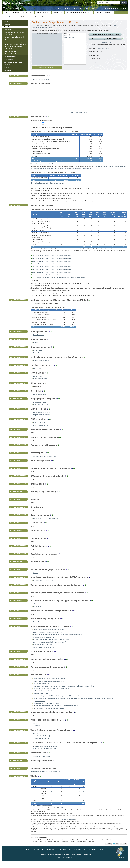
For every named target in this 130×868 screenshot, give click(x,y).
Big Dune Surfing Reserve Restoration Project (50, 687)
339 (83, 807)
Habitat (34, 177)
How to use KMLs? (107, 42)
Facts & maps (28, 12)
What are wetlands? (43, 12)
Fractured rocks (38, 612)
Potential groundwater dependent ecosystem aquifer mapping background (15, 46)
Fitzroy (36, 348)
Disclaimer (36, 857)
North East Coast (39, 341)
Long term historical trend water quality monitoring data (51, 645)
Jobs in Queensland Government (77, 857)
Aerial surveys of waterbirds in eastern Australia (49, 636)
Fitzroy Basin (38, 628)
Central (36, 579)
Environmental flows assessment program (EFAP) (49, 638)
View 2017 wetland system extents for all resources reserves (52, 266)
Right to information (52, 857)
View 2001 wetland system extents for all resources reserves (52, 277)
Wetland (72, 826)
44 (61, 810)
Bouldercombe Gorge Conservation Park (46, 524)
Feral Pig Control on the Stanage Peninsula (49, 697)
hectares (46, 123)
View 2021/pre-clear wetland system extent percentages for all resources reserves (58, 282)
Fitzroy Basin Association (41, 366)
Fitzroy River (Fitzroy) (42, 744)
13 (52, 795)
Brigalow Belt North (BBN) (42, 418)
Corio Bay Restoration (42, 689)
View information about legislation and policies (45, 778)
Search (124, 2)
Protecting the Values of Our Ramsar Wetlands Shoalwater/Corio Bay (57, 712)
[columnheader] (44, 315)
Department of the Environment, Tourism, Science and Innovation (91, 8)
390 (51, 810)
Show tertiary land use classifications (44, 308)
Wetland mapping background (14, 37)
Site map (77, 2)
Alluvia (35, 610)
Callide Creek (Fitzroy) (43, 742)
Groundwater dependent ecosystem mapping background (15, 41)
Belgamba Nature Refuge (42, 571)
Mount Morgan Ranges (41, 410)
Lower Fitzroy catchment (41, 79)
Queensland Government (65, 865)
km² (44, 125)
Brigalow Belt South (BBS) (42, 421)
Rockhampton (38, 374)
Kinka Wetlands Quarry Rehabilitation (47, 709)
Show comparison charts (79, 112)
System (34, 135)
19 (84, 795)
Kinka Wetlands (40, 707)
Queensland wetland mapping (43, 650)
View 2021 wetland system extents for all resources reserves (52, 260)
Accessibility (63, 857)
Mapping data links (11, 54)
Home (7, 12)
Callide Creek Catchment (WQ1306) (46, 752)
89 (52, 793)
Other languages (92, 857)
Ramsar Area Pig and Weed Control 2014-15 (49, 714)
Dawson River (38, 356)
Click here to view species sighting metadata (41, 813)
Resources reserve (103, 50)
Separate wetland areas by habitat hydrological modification (52, 128)
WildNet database (62, 815)
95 (84, 793)
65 (52, 798)
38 (61, 807)
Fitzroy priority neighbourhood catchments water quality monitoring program (58, 640)
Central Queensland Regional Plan (45, 462)
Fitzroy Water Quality (42, 699)
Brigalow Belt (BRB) (40, 400)
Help (91, 2)
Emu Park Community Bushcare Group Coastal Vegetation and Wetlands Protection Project (64, 692)
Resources (109, 12)
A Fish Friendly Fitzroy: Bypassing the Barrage (50, 684)
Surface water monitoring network (44, 653)
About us (16, 12)
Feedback (101, 857)
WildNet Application (62, 826)
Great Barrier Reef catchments (43, 586)
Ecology (98, 12)
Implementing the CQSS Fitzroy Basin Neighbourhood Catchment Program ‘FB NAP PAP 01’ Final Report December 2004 (74, 704)
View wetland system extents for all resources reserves (48, 165)
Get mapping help (11, 51)
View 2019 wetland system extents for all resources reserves (52, 263)
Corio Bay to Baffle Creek (43, 762)
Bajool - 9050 (67, 36)
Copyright (29, 857)
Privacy (43, 857)
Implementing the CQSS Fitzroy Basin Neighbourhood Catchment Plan (58, 702)
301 (51, 807)
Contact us (85, 2)
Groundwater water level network (44, 643)
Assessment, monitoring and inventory (79, 12)
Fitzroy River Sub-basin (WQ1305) (46, 754)
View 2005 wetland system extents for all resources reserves (52, 274)
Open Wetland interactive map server (105, 35)
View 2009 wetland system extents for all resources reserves (52, 271)
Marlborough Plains (40, 408)
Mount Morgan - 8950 (69, 37)
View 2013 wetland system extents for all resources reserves (52, 268)
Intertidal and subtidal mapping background (15, 33)
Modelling (8, 30)
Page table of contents (47, 68)
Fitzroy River (37, 359)
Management (58, 12)
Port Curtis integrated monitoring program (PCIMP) (50, 648)
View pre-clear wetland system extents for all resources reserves (53, 279)
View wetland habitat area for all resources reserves (47, 186)
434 (83, 810)
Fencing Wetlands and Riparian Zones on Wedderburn (53, 694)
